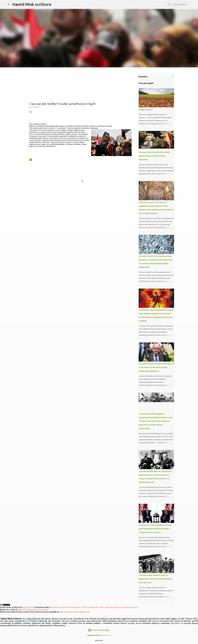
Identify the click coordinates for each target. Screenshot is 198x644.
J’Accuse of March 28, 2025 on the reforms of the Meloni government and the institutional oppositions (156, 367)
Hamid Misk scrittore (32, 4)
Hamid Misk (28, 607)
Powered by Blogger (99, 630)
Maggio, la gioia (145, 109)
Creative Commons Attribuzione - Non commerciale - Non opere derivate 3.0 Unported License (94, 607)
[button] (31, 112)
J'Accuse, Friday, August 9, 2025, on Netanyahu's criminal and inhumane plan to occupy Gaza (155, 579)
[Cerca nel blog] (177, 4)
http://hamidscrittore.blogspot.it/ (33, 610)
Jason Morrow (106, 635)
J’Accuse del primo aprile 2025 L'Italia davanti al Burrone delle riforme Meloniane (154, 156)
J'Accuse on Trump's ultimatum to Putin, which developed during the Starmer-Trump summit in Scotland (155, 529)
